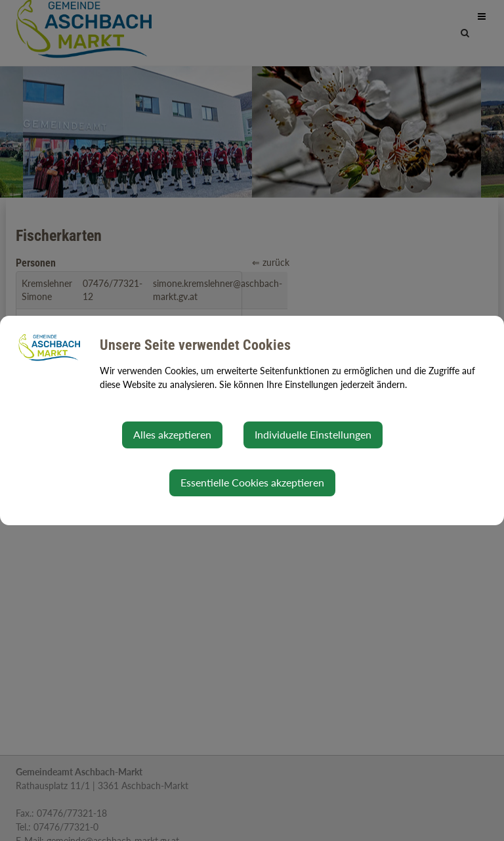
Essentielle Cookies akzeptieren (252, 482)
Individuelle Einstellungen (313, 434)
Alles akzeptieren (172, 434)
